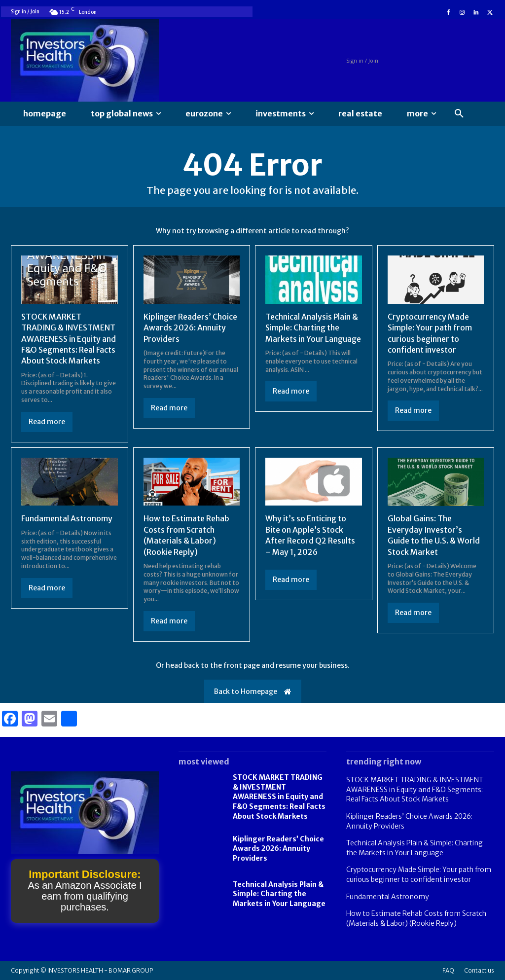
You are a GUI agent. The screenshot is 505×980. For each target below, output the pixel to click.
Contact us (479, 970)
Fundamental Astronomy (67, 518)
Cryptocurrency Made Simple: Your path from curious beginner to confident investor (419, 874)
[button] (459, 114)
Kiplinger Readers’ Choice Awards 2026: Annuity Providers (191, 328)
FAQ (448, 970)
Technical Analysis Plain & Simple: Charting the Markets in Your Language (313, 328)
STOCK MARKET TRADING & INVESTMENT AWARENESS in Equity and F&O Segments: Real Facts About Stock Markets (69, 339)
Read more (47, 422)
